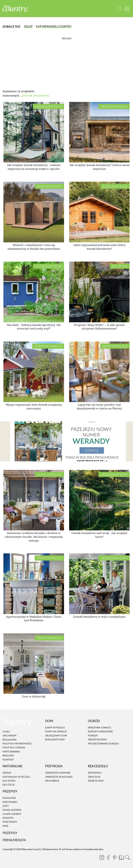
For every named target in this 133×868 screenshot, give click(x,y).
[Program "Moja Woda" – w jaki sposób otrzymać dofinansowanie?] (99, 292)
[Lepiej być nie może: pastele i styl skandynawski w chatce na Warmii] (99, 372)
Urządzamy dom (48, 107)
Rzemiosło (95, 773)
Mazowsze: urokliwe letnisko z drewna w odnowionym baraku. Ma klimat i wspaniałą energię (34, 537)
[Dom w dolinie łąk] (34, 664)
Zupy (6, 806)
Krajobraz (52, 781)
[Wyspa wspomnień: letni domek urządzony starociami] (34, 372)
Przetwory (10, 822)
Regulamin (10, 740)
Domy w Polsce (115, 346)
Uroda (7, 773)
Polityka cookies (14, 748)
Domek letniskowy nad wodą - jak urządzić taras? (99, 535)
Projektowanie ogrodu (103, 744)
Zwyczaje (94, 777)
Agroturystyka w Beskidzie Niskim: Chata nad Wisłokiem (34, 618)
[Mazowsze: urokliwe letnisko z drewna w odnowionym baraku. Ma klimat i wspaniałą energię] (34, 500)
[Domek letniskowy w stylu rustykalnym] (99, 584)
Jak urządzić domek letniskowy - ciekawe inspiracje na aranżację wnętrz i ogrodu (34, 167)
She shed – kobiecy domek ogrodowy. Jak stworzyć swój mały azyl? (34, 327)
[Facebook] (108, 857)
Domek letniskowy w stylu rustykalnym (99, 617)
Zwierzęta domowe (58, 773)
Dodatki (8, 818)
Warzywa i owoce (100, 727)
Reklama (8, 755)
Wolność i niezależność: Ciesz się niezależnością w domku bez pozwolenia (34, 247)
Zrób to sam (96, 781)
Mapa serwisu (11, 752)
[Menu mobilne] (127, 9)
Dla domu (9, 781)
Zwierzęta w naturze (59, 777)
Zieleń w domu (97, 739)
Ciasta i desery (12, 814)
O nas (6, 732)
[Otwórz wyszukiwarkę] (120, 9)
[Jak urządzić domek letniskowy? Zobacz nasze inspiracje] (99, 132)
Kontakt (8, 760)
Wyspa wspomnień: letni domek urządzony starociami (34, 406)
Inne (5, 826)
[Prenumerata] (121, 857)
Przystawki (10, 802)
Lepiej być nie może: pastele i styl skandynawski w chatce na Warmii (99, 406)
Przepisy (10, 833)
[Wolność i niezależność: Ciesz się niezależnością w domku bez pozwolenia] (34, 212)
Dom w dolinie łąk (34, 696)
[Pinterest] (115, 857)
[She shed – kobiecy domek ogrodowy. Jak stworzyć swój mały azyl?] (34, 292)
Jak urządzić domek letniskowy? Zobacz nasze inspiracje (99, 167)
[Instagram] (102, 857)
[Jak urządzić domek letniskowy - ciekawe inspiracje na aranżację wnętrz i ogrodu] (34, 132)
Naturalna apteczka (16, 777)
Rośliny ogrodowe (100, 732)
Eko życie (120, 266)
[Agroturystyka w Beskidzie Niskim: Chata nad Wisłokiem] (34, 584)
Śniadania (9, 798)
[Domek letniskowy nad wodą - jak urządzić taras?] (99, 500)
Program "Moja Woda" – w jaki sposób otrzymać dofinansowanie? (99, 327)
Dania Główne (12, 810)
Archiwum (9, 735)
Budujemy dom (49, 186)
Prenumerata (14, 840)
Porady (93, 735)
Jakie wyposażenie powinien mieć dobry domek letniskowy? (99, 247)
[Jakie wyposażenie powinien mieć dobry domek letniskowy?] (99, 212)
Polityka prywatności (17, 744)
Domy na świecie (48, 346)
